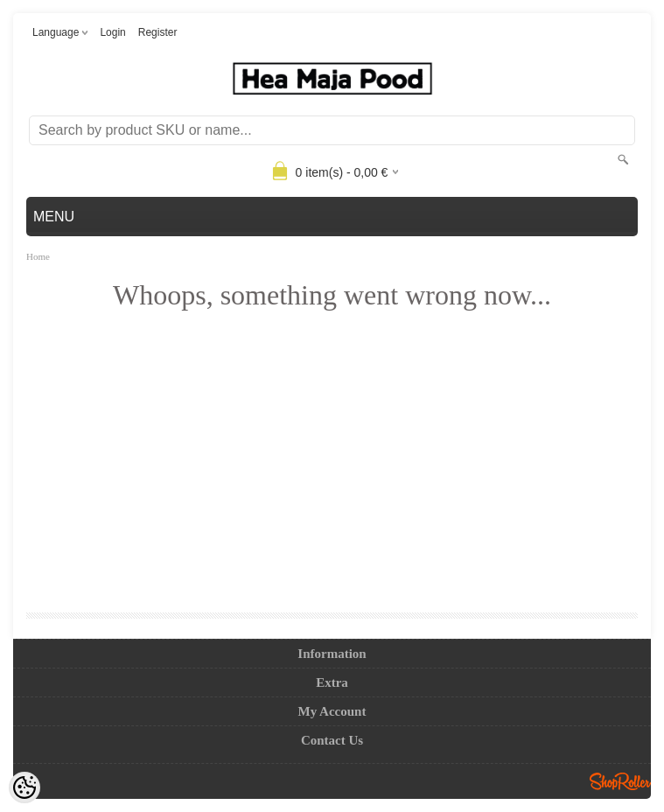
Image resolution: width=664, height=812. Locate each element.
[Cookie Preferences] (24, 787)
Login (112, 32)
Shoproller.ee (620, 781)
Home (38, 256)
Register (158, 32)
